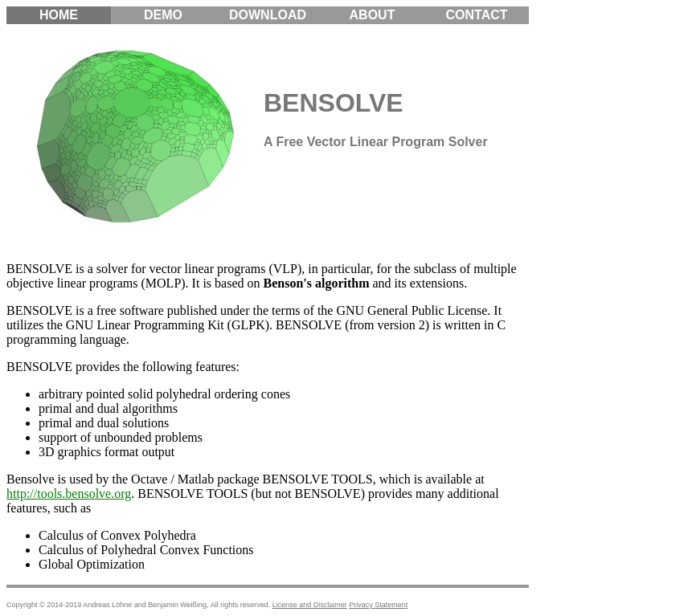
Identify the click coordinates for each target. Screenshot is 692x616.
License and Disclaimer (310, 605)
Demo (163, 15)
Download (268, 15)
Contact (476, 15)
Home (59, 15)
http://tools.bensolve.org (69, 494)
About (373, 15)
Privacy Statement (378, 605)
